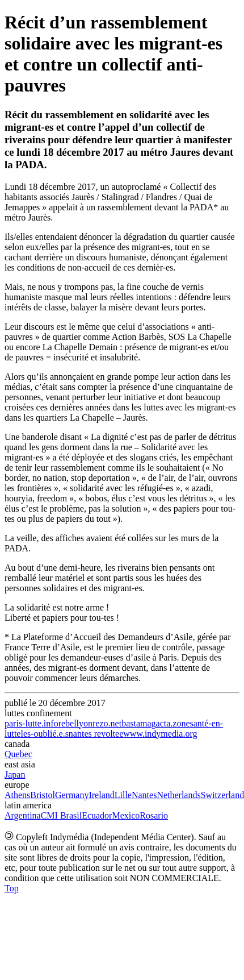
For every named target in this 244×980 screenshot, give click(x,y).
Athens (17, 795)
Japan (15, 775)
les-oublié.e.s (44, 734)
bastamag (138, 723)
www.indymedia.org (160, 734)
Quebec (18, 754)
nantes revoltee (96, 734)
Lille (123, 795)
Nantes (144, 795)
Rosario (154, 815)
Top (12, 888)
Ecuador (97, 815)
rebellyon (75, 723)
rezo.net (107, 723)
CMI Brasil (61, 815)
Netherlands (178, 795)
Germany (72, 795)
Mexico (126, 815)
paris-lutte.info (31, 723)
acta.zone (173, 723)
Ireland (101, 795)
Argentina (23, 815)
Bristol (43, 795)
